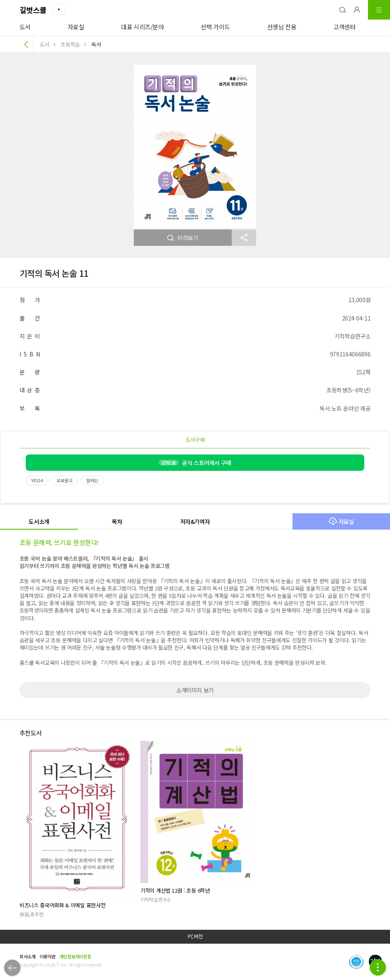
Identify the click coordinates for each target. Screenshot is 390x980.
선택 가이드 (215, 27)
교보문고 (64, 480)
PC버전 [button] (195, 936)
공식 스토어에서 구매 (195, 463)
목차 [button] (117, 521)
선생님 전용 (282, 27)
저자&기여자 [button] (195, 521)
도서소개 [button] (39, 521)
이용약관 (48, 956)
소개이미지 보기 (195, 690)
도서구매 (195, 440)
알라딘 (92, 480)
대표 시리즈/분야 (143, 27)
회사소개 (28, 956)
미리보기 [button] (183, 238)
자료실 (76, 27)
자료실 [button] (341, 521)
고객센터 (345, 27)
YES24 (37, 480)
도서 (25, 27)
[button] (342, 10)
